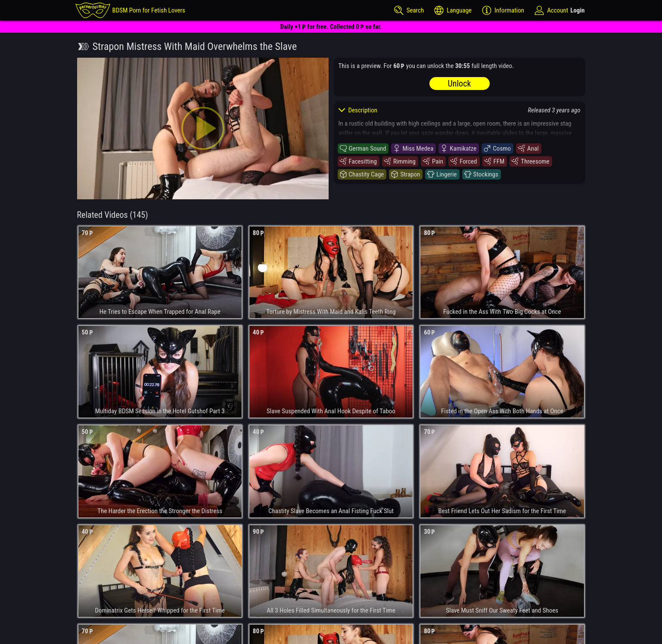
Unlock (460, 84)
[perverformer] (130, 10)
